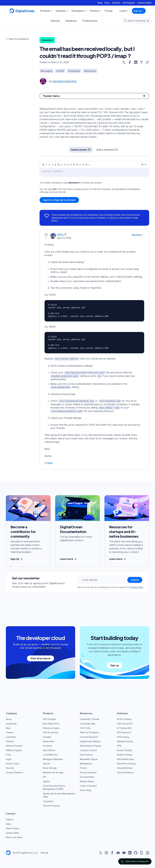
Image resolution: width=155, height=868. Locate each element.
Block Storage (50, 767)
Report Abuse (13, 827)
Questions (71, 21)
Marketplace (86, 762)
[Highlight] (62, 165)
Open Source (86, 753)
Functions (48, 745)
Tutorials (55, 21)
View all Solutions (125, 771)
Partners (10, 740)
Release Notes (87, 780)
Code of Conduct (88, 785)
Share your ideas (14, 836)
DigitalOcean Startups (90, 740)
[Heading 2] (68, 165)
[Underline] (49, 165)
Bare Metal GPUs (51, 722)
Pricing (83, 767)
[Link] (56, 165)
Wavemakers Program (91, 745)
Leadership (11, 722)
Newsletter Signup (89, 758)
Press (9, 753)
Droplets (47, 736)
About (9, 718)
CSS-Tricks (85, 727)
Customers (11, 736)
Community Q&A (88, 722)
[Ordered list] (77, 165)
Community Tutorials (90, 718)
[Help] (145, 165)
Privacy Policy (137, 586)
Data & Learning (51, 731)
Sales (8, 823)
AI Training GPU (124, 727)
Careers (116, 3)
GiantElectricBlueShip (65, 81)
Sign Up (17, 558)
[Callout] (83, 165)
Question (47, 40)
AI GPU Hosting (124, 718)
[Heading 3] (71, 165)
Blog (100, 3)
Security (10, 767)
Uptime (46, 780)
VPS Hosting (123, 736)
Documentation (87, 776)
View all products (41, 657)
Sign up (139, 11)
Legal (8, 758)
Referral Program (14, 745)
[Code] (89, 165)
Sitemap (44, 852)
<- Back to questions (17, 39)
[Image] (59, 165)
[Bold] (43, 165)
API (44, 776)
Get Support (129, 3)
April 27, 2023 (64, 238)
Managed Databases (53, 758)
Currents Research (89, 736)
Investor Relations (14, 771)
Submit (135, 579)
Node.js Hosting (125, 753)
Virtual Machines (125, 767)
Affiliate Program (14, 749)
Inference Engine (51, 727)
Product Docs (90, 21)
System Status (13, 832)
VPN (119, 745)
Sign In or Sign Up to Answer (59, 200)
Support (10, 818)
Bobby (61, 234)
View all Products (51, 804)
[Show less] (143, 235)
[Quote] (80, 165)
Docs (107, 3)
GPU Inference (124, 731)
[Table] (86, 165)
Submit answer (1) (81, 150)
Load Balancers (50, 753)
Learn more (68, 558)
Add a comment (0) (107, 150)
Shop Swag (85, 789)
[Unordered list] (74, 165)
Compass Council (88, 749)
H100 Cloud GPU (125, 722)
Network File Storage (53, 771)
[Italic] (46, 165)
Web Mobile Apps (126, 758)
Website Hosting (125, 740)
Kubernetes (49, 740)
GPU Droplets (49, 718)
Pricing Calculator (88, 771)
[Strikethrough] (52, 165)
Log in (124, 11)
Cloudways (48, 800)
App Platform (49, 749)
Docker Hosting (124, 749)
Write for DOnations (89, 731)
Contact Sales (144, 3)
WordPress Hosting (126, 762)
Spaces (47, 762)
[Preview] (142, 165)
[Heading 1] (65, 165)
